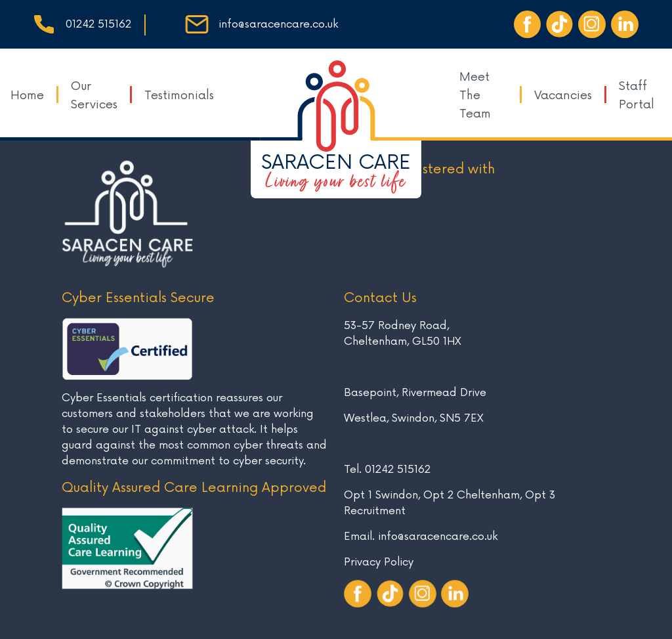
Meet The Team (475, 95)
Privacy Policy (379, 562)
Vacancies (563, 95)
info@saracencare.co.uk (278, 24)
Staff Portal (637, 95)
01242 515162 (98, 24)
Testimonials (179, 95)
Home (27, 95)
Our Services (94, 95)
